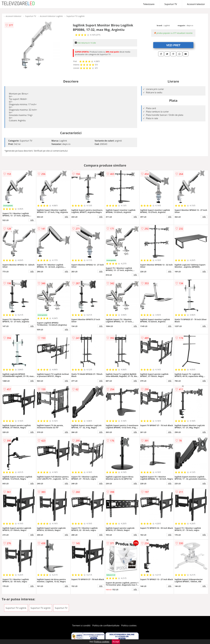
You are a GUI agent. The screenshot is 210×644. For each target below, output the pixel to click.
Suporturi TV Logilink (75, 16)
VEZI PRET (173, 45)
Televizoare (149, 4)
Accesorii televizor (196, 4)
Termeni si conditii (81, 626)
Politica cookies (129, 626)
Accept (116, 642)
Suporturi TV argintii (41, 608)
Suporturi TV (171, 4)
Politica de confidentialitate (106, 626)
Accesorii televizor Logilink (51, 16)
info (32, 220)
